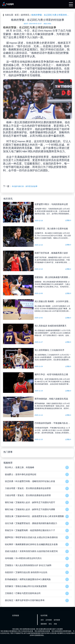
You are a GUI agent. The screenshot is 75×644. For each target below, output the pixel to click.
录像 (55, 624)
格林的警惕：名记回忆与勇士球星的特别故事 (51, 15)
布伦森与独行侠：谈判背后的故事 (25, 186)
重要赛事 (44, 624)
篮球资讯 (25, 15)
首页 (17, 15)
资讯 (50, 624)
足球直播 (49, 620)
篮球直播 (57, 620)
